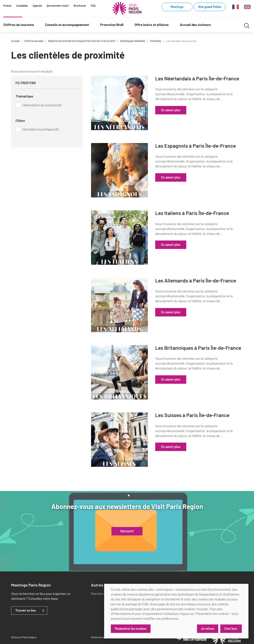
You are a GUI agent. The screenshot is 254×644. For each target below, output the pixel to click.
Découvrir (127, 520)
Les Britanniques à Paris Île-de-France (203, 343)
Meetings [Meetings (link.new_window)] (177, 7)
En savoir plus (184, 116)
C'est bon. (231, 629)
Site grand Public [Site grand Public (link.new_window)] (210, 7)
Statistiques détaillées (133, 41)
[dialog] (176, 611)
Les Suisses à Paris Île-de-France (205, 406)
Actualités (22, 6)
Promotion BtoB (112, 25)
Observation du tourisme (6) (42, 105)
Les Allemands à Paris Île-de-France (201, 278)
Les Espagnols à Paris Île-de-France (201, 147)
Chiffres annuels (34, 41)
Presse (7, 6)
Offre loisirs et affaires (152, 25)
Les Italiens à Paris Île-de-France (205, 210)
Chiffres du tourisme (19, 25)
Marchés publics (103, 582)
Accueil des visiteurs (195, 25)
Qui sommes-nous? (58, 6)
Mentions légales (100, 626)
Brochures (80, 6)
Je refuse (207, 629)
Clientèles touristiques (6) (41, 129)
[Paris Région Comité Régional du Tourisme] (127, 8)
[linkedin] (173, 583)
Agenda (37, 6)
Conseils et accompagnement (67, 25)
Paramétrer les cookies (131, 629)
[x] (181, 583)
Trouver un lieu (26, 599)
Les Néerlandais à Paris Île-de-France (202, 81)
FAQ (93, 6)
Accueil (15, 41)
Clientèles (156, 41)
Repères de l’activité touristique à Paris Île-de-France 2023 (82, 41)
